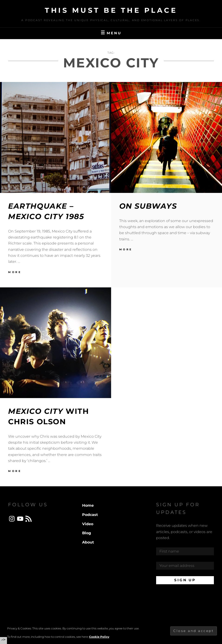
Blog (87, 533)
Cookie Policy (99, 637)
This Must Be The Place (111, 10)
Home (88, 505)
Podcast (90, 515)
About (88, 542)
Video (88, 524)
